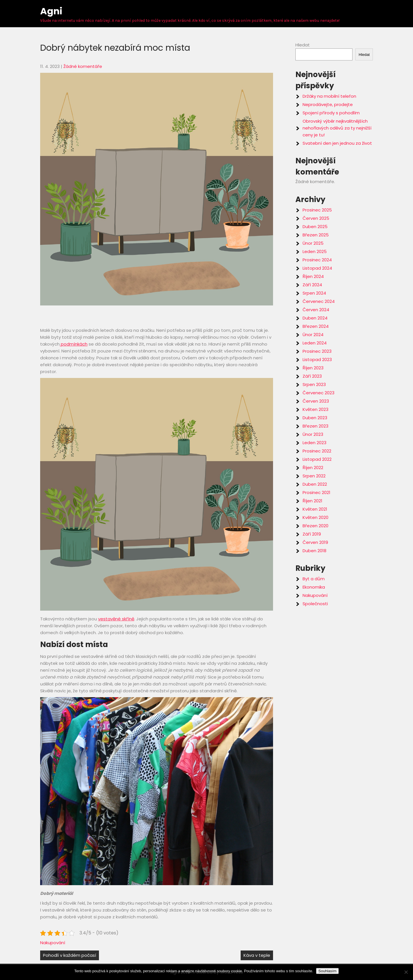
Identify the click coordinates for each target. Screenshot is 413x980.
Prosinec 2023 (317, 351)
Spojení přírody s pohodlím (331, 113)
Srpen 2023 (314, 384)
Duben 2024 (315, 318)
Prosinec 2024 (317, 260)
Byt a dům (314, 579)
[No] (406, 972)
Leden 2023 (314, 443)
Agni (51, 11)
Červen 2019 (315, 542)
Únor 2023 (313, 434)
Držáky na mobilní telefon (329, 96)
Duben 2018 (314, 551)
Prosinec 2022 (317, 451)
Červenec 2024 (319, 301)
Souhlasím (327, 971)
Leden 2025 (315, 251)
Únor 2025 (313, 243)
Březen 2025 (316, 235)
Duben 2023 (315, 418)
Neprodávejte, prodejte (328, 104)
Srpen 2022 (314, 476)
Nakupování (53, 943)
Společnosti (315, 604)
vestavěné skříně (116, 619)
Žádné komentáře (83, 66)
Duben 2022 (315, 484)
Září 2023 (312, 376)
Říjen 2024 (313, 276)
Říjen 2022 (313, 468)
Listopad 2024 (317, 268)
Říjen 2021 (312, 501)
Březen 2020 (315, 526)
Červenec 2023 (318, 393)
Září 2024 (312, 285)
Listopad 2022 (317, 459)
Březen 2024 (316, 326)
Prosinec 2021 (316, 492)
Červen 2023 (316, 401)
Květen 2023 (315, 409)
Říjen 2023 (313, 368)
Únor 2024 (313, 335)
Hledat (303, 45)
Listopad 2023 (317, 359)
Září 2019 (312, 534)
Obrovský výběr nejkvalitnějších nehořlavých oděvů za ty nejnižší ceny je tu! (337, 128)
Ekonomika (314, 587)
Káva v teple (257, 955)
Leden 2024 (315, 343)
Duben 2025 (315, 227)
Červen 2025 (316, 218)
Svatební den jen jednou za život (337, 143)
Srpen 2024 (314, 293)
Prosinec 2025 (317, 210)
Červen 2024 (316, 310)
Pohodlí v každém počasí (70, 955)
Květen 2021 (315, 509)
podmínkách (74, 344)
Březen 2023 (315, 426)
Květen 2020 (315, 517)
